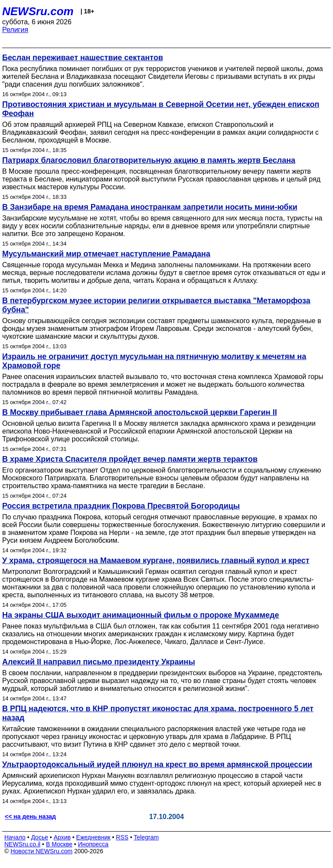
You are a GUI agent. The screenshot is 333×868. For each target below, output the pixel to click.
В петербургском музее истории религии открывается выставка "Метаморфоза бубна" (156, 305)
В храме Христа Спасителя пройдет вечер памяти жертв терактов (130, 459)
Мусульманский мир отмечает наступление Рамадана (106, 254)
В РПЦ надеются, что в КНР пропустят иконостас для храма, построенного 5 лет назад (158, 713)
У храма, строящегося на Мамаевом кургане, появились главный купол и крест (156, 560)
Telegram (147, 837)
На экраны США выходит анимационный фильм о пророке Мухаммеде (141, 615)
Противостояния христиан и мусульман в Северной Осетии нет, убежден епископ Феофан (161, 109)
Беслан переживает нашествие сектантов (83, 58)
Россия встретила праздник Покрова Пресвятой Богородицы (121, 506)
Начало (15, 837)
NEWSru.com (38, 11)
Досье (39, 837)
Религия (15, 30)
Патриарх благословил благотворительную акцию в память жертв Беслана (149, 160)
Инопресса (93, 844)
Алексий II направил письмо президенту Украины (99, 662)
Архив (62, 837)
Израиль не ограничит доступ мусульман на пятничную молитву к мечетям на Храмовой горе (154, 361)
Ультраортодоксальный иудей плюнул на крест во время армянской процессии (157, 764)
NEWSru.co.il (22, 844)
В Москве (59, 844)
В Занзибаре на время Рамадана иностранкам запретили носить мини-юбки (150, 207)
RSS (122, 837)
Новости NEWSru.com (41, 851)
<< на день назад (30, 816)
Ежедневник (93, 837)
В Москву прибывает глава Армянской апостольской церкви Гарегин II (140, 412)
